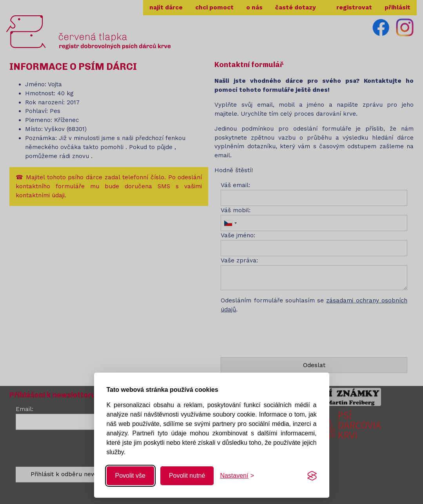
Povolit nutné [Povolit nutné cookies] (187, 476)
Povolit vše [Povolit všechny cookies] (130, 476)
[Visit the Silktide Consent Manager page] (312, 476)
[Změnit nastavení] (237, 476)
